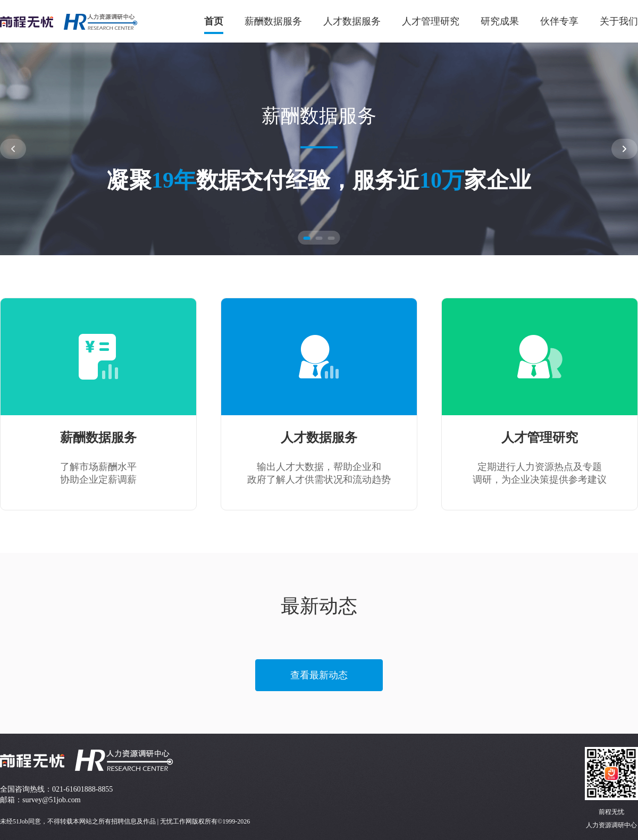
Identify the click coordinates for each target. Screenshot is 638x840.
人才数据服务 (352, 21)
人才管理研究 (431, 21)
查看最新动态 (319, 675)
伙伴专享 (559, 21)
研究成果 (500, 21)
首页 (214, 21)
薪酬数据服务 (273, 21)
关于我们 (619, 21)
